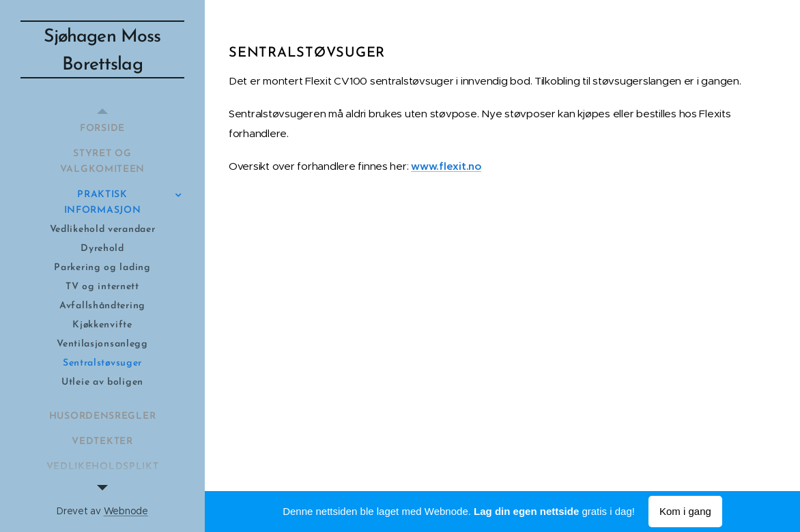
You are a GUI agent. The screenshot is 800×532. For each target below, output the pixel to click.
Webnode (126, 511)
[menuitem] (102, 129)
